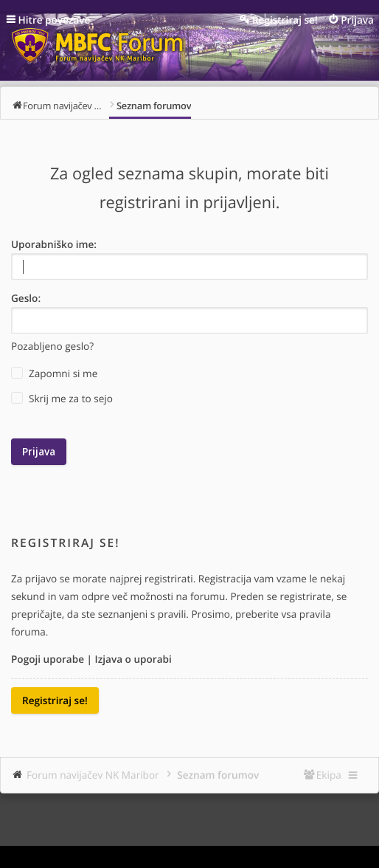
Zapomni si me (54, 373)
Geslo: (26, 298)
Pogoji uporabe (48, 659)
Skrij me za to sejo (62, 399)
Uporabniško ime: (54, 244)
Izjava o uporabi (133, 659)
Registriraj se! (55, 700)
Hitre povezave (55, 20)
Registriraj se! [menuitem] (285, 20)
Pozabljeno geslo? (52, 346)
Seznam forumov (218, 775)
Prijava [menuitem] (357, 20)
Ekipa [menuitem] (329, 775)
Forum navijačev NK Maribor (93, 775)
